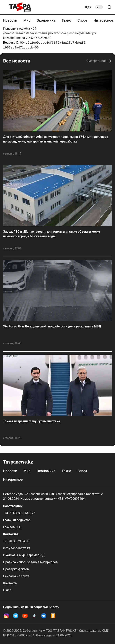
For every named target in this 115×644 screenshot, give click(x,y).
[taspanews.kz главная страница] (20, 7)
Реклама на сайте (16, 576)
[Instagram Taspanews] (6, 616)
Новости (10, 20)
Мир (27, 20)
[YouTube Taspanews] (25, 616)
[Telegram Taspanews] (16, 616)
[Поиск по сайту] (110, 7)
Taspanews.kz (18, 462)
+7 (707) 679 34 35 (16, 541)
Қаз (88, 7)
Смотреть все (99, 61)
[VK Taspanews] (44, 616)
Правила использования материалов (30, 562)
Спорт (82, 20)
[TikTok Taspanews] (34, 616)
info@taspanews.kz (17, 548)
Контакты (10, 583)
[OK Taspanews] (53, 616)
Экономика (46, 20)
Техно (66, 20)
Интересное (103, 20)
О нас (7, 590)
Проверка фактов (16, 569)
